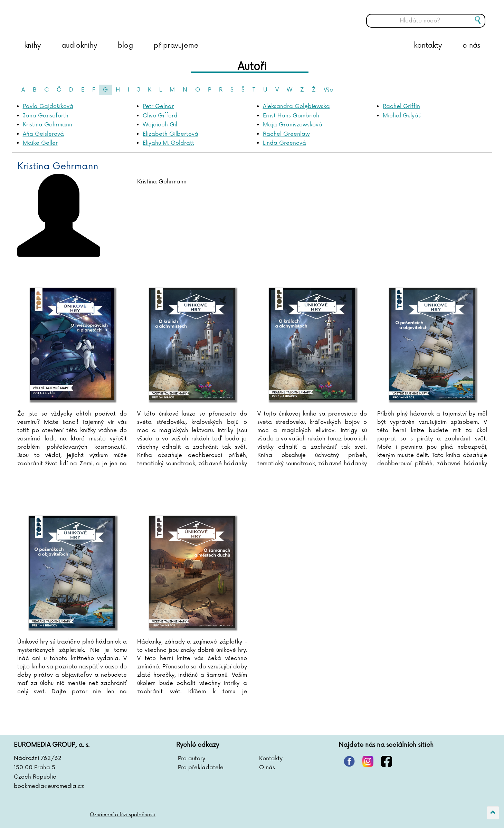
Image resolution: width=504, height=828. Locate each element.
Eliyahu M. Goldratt (168, 143)
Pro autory (192, 759)
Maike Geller (40, 143)
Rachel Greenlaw (286, 134)
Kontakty (271, 759)
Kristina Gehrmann (47, 125)
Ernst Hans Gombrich (291, 116)
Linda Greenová (284, 143)
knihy (32, 46)
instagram (368, 761)
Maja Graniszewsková (293, 125)
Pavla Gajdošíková (48, 106)
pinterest (349, 761)
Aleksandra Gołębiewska (296, 106)
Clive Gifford (160, 116)
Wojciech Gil (160, 125)
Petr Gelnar (158, 106)
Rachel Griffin (401, 106)
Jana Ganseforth (46, 116)
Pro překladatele (201, 768)
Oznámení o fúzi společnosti (123, 815)
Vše (328, 90)
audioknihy (79, 46)
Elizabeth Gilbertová (170, 134)
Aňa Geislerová (43, 134)
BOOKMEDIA (85, 16)
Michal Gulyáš (402, 116)
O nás (267, 768)
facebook (387, 761)
